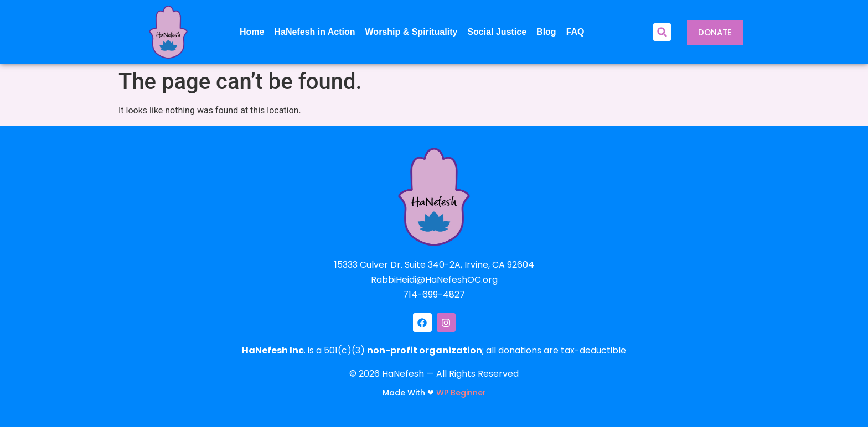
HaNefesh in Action (314, 32)
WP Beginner (461, 393)
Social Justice (497, 32)
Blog (546, 32)
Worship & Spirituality (412, 32)
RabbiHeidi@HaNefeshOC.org (434, 280)
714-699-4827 (434, 295)
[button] (662, 32)
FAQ (575, 32)
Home (252, 32)
